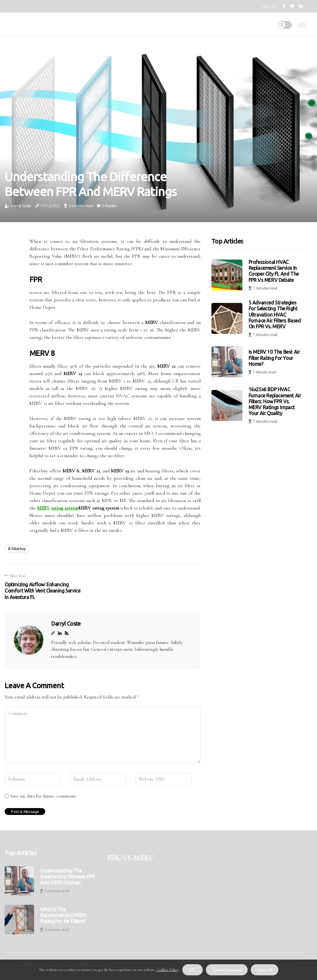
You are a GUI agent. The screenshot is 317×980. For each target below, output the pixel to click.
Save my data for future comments (43, 796)
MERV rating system (58, 508)
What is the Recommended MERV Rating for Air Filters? (64, 915)
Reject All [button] (265, 970)
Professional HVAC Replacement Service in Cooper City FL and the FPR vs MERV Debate (274, 271)
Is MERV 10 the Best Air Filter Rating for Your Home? (274, 358)
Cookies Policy (167, 970)
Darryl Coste (21, 206)
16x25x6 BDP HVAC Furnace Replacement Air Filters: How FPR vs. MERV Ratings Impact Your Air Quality (275, 401)
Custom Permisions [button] (227, 970)
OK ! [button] (193, 970)
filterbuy (19, 549)
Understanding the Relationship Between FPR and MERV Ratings (67, 877)
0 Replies (109, 206)
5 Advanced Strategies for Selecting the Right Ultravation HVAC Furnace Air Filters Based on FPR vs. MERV (275, 315)
